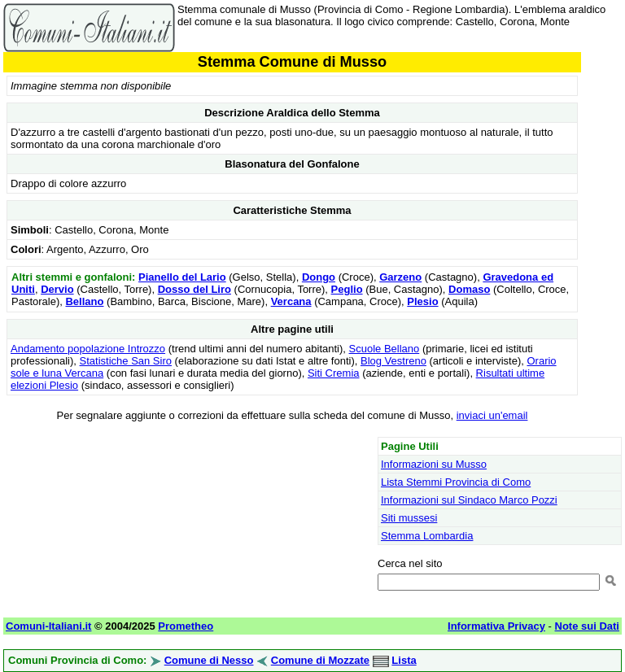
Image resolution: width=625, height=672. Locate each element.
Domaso (469, 289)
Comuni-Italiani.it (48, 626)
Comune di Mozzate (320, 660)
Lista (404, 660)
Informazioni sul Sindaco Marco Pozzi (469, 500)
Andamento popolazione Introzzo (88, 349)
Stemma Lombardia (427, 536)
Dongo (319, 277)
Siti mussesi (409, 518)
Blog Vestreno (393, 361)
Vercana (291, 301)
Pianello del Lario (182, 277)
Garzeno (400, 277)
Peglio (347, 289)
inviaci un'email (492, 415)
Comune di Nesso (209, 660)
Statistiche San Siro (126, 361)
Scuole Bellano (385, 349)
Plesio (422, 301)
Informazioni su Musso (434, 464)
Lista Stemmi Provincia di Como (456, 482)
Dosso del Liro (194, 289)
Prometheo (186, 626)
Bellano (84, 301)
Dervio (57, 289)
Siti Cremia (334, 373)
